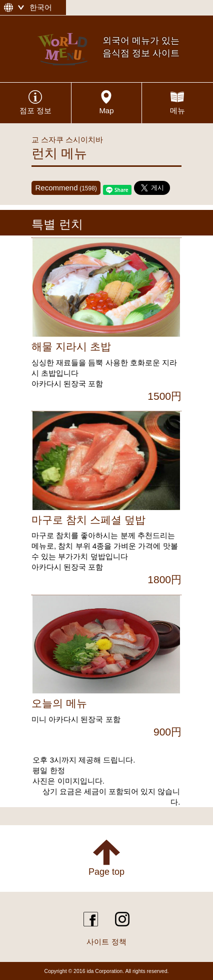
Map (106, 110)
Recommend (66, 188)
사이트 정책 (106, 942)
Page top (106, 872)
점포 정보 (35, 110)
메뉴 (177, 110)
